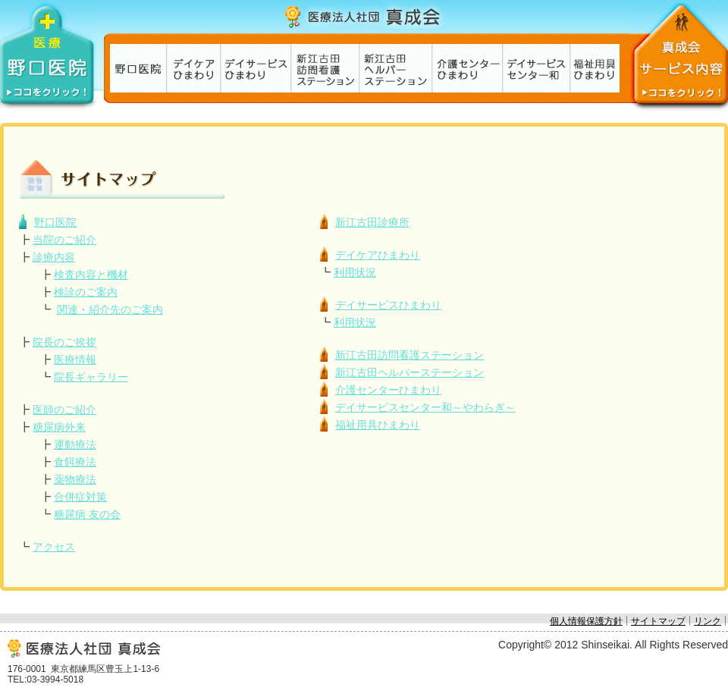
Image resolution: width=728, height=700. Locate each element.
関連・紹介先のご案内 (110, 309)
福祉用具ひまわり (595, 68)
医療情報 (75, 359)
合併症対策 (80, 497)
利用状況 (355, 272)
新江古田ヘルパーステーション (395, 68)
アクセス (54, 547)
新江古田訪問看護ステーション (325, 68)
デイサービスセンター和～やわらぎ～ (425, 407)
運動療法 (75, 444)
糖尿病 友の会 (87, 514)
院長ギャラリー (91, 377)
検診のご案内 (86, 292)
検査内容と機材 (91, 275)
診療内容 (54, 257)
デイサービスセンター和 (536, 68)
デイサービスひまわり (255, 68)
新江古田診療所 (138, 68)
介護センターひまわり (467, 68)
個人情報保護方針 (586, 621)
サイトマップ (658, 621)
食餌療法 (75, 462)
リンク (708, 621)
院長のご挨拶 (64, 342)
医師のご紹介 (64, 410)
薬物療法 (75, 479)
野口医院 (55, 222)
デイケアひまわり (193, 68)
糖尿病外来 (59, 427)
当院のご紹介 (64, 240)
